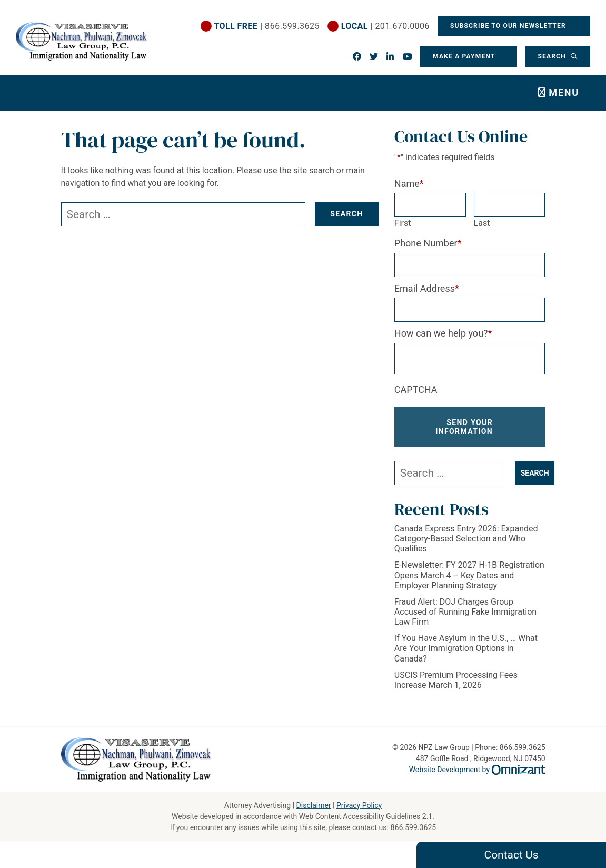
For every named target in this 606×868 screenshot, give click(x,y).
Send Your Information (464, 427)
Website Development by (477, 770)
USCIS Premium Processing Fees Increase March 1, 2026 (456, 680)
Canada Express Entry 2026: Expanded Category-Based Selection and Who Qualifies (466, 539)
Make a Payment (464, 56)
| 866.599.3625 (266, 26)
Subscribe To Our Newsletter (509, 26)
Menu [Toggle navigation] (564, 92)
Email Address (427, 288)
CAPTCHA (416, 389)
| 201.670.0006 (385, 26)
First (403, 223)
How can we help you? (443, 333)
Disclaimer (314, 805)
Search (553, 56)
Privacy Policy (359, 805)
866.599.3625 (413, 827)
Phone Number (428, 243)
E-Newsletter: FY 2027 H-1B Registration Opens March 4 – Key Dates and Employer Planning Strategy (469, 575)
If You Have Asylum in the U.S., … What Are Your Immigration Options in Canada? (466, 648)
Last (482, 223)
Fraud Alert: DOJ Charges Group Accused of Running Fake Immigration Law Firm (465, 612)
